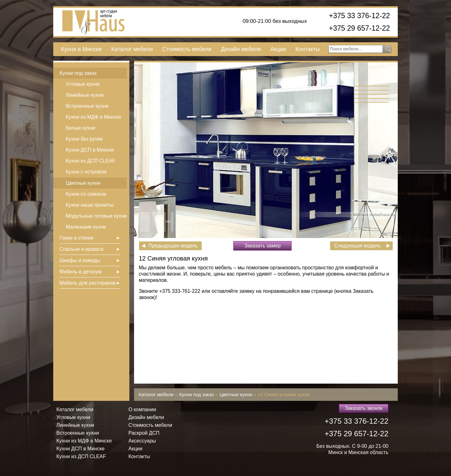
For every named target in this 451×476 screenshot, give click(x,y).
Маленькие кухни (86, 227)
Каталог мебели (132, 49)
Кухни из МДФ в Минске (93, 117)
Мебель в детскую (81, 272)
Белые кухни (80, 128)
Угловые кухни (83, 84)
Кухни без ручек (84, 139)
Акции (278, 49)
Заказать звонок (364, 408)
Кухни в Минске (81, 49)
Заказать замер (262, 246)
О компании (142, 409)
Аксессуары (142, 441)
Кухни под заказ (78, 73)
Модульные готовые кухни (96, 216)
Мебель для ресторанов (88, 283)
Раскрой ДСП (144, 433)
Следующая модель (358, 246)
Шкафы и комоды (80, 260)
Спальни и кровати (81, 249)
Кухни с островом (86, 172)
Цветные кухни (83, 183)
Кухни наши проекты (90, 205)
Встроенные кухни (87, 106)
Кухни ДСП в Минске (90, 150)
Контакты (308, 49)
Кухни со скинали (86, 194)
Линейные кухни (85, 95)
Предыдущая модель (173, 246)
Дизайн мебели (241, 49)
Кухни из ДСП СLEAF (91, 161)
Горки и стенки (76, 238)
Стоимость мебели (187, 49)
